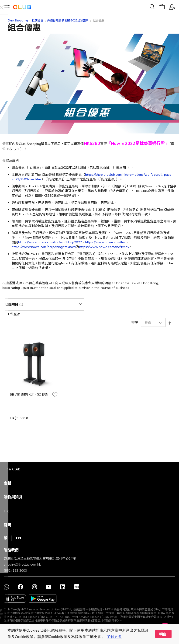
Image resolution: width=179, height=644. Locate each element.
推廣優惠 (38, 21)
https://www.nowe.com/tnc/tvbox (104, 247)
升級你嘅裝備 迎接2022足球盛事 (68, 21)
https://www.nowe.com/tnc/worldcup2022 (50, 242)
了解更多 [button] (114, 637)
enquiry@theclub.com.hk (22, 565)
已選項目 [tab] (12, 304)
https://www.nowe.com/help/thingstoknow (44, 247)
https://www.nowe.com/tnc (105, 242)
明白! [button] (163, 634)
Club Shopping (18, 21)
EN (19, 538)
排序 (135, 323)
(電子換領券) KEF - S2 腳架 (29, 394)
